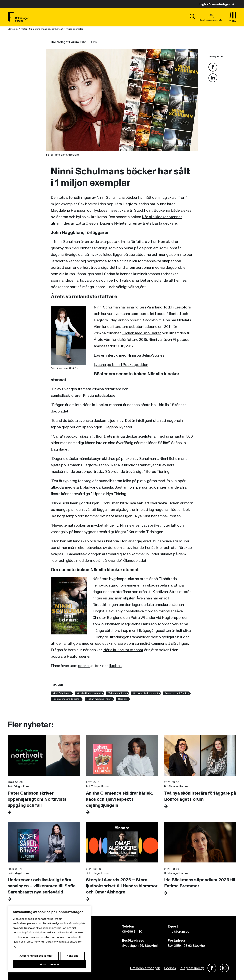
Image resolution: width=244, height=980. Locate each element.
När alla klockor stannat (162, 217)
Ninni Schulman (107, 307)
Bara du (122, 699)
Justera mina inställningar (36, 956)
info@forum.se (178, 932)
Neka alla (72, 956)
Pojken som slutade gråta (66, 699)
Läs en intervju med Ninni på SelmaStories (129, 355)
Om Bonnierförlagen (145, 968)
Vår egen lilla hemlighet (145, 693)
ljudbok (116, 666)
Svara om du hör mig (176, 693)
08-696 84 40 (132, 932)
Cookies (170, 968)
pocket (84, 666)
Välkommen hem (117, 693)
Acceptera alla (49, 964)
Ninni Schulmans (111, 198)
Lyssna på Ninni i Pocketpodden (121, 365)
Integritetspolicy (192, 968)
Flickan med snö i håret (142, 333)
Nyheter (23, 29)
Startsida (12, 29)
